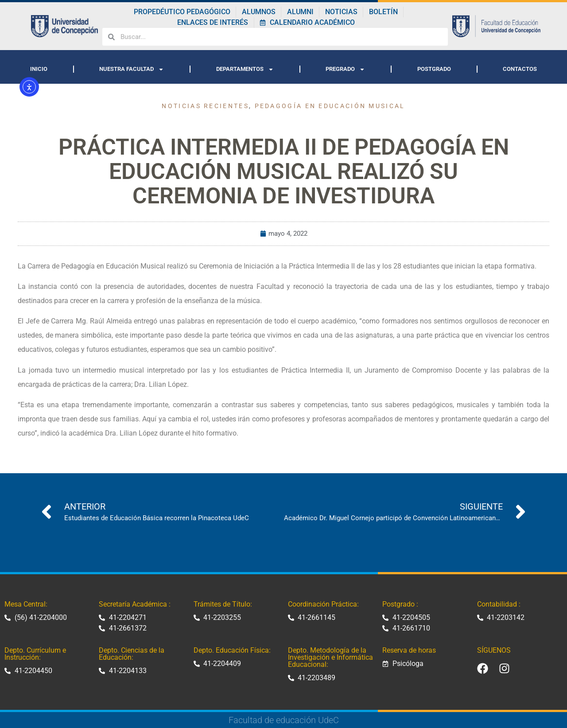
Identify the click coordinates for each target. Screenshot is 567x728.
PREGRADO (345, 69)
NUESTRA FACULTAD (132, 69)
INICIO (39, 69)
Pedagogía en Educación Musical (330, 106)
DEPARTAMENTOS (245, 69)
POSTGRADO (434, 69)
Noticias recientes (205, 106)
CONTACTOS (520, 69)
